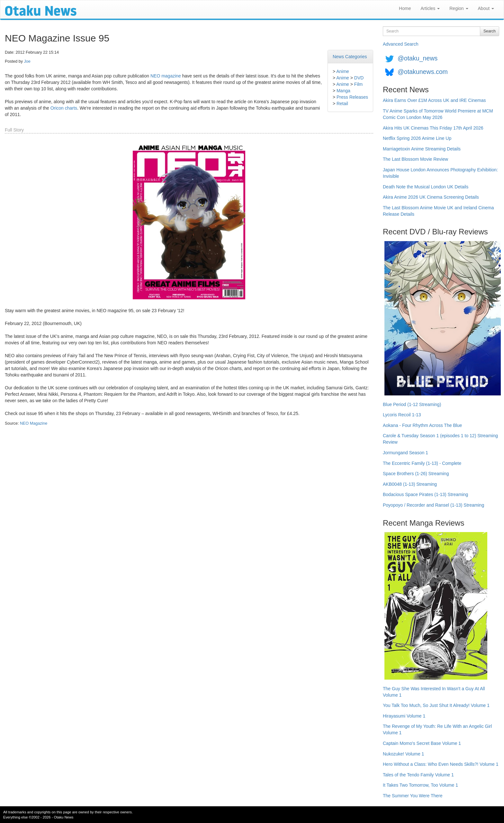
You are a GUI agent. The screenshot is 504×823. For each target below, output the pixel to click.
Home (405, 8)
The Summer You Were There (413, 796)
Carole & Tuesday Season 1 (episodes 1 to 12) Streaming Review (440, 439)
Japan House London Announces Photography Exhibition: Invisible (440, 173)
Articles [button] (430, 8)
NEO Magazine (34, 423)
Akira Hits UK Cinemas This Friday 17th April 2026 (433, 128)
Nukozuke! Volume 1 (403, 754)
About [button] (486, 8)
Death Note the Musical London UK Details (426, 187)
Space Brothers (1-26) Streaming (416, 474)
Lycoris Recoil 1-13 (402, 415)
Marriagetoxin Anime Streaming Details (422, 149)
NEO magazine (166, 76)
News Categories (350, 57)
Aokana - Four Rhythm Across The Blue (422, 425)
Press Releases (352, 97)
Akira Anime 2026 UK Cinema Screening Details (431, 197)
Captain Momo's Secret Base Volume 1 (422, 743)
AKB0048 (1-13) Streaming (410, 484)
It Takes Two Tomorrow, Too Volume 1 (420, 785)
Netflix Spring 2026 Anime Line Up (417, 138)
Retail (342, 104)
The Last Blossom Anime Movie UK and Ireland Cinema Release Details (438, 211)
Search (490, 31)
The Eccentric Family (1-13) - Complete (422, 463)
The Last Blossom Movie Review (415, 159)
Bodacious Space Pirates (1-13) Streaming (425, 494)
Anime (343, 71)
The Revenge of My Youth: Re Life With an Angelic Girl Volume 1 (437, 729)
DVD (359, 78)
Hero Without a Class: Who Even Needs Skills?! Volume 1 (441, 764)
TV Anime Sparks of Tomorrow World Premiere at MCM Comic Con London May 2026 (438, 114)
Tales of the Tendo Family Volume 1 (418, 775)
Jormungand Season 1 (405, 453)
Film (358, 84)
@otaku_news (418, 58)
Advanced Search (401, 44)
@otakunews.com (423, 72)
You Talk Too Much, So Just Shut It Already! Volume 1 (436, 705)
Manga (343, 91)
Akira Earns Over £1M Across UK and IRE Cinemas (434, 100)
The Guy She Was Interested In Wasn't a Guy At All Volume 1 (434, 692)
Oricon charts (64, 108)
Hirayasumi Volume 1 (404, 716)
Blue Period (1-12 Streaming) (412, 404)
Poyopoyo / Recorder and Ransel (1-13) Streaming (433, 505)
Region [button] (459, 8)
